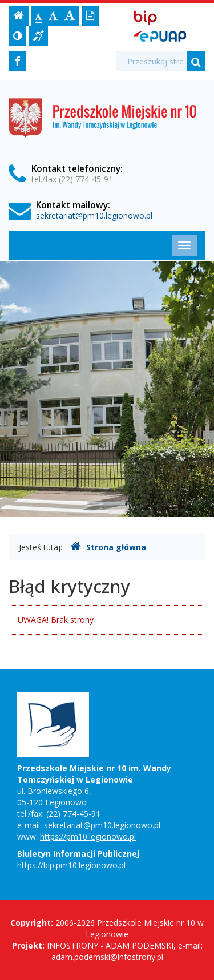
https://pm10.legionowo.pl (88, 836)
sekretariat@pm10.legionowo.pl (94, 215)
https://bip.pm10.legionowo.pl (71, 865)
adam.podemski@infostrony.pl (107, 957)
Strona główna (108, 547)
